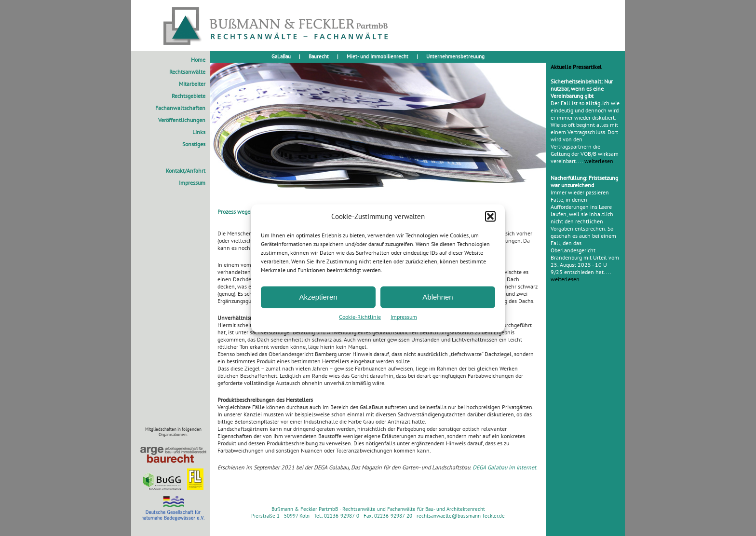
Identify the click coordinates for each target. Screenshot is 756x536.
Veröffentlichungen (182, 120)
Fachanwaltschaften (180, 108)
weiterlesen (599, 161)
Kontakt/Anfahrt (186, 171)
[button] (490, 216)
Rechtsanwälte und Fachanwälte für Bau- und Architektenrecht (414, 509)
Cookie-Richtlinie (360, 316)
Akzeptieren (318, 297)
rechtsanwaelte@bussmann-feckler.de (461, 516)
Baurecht (319, 56)
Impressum (404, 316)
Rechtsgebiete (189, 96)
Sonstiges (194, 144)
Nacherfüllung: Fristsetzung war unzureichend (584, 181)
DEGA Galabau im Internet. (505, 467)
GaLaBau (281, 56)
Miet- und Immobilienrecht (378, 56)
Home (198, 60)
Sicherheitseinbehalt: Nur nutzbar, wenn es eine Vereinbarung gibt (582, 89)
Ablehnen (438, 297)
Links (199, 132)
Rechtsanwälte (187, 72)
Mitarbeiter (192, 84)
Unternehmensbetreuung (455, 56)
